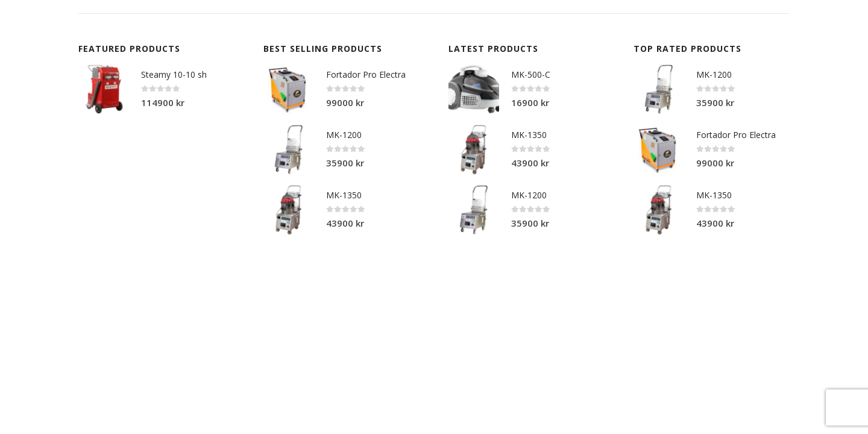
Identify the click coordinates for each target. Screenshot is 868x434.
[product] (104, 89)
